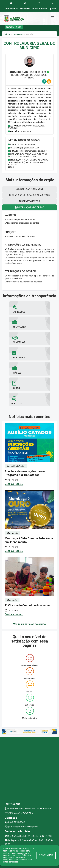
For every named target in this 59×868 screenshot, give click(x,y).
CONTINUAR (46, 855)
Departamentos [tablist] (29, 201)
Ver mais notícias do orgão (29, 624)
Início (7, 34)
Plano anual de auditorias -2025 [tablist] (29, 195)
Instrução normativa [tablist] (29, 189)
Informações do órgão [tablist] (29, 207)
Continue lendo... (14, 484)
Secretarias (18, 34)
